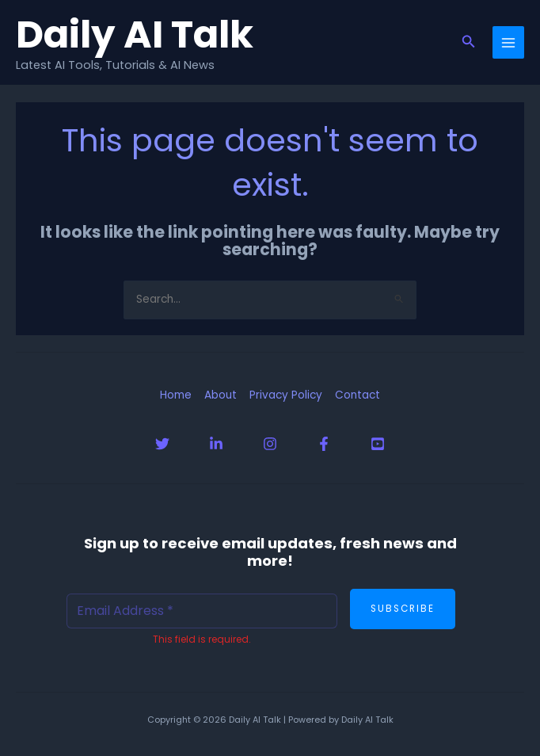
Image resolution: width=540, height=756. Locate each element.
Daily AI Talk (135, 34)
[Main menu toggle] (509, 42)
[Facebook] (324, 444)
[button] (469, 43)
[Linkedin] (216, 444)
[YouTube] (378, 444)
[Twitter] (162, 444)
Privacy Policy (286, 395)
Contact (357, 395)
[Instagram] (270, 444)
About (221, 395)
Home (176, 395)
